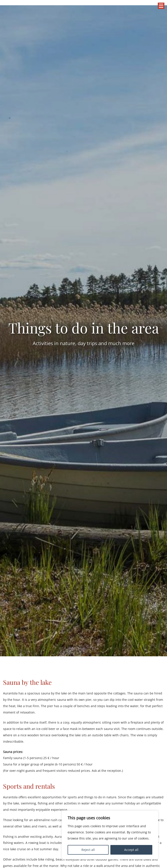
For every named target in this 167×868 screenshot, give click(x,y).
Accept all (131, 850)
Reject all (88, 850)
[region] (110, 835)
